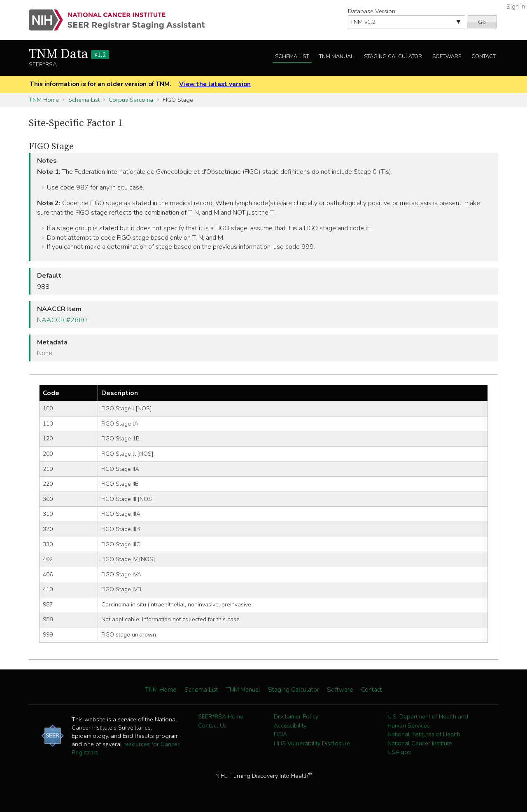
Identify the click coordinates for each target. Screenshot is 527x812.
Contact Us (212, 725)
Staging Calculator (393, 56)
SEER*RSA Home (221, 716)
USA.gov (399, 752)
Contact (484, 56)
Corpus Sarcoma (131, 100)
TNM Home (44, 100)
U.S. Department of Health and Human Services (428, 721)
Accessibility (290, 725)
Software (447, 56)
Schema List (292, 56)
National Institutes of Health (424, 734)
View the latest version (215, 84)
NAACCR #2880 (62, 320)
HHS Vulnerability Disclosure (312, 743)
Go (482, 22)
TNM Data (69, 54)
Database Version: (372, 11)
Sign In (516, 7)
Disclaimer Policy (296, 716)
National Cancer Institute (420, 743)
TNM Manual (336, 56)
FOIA (280, 734)
